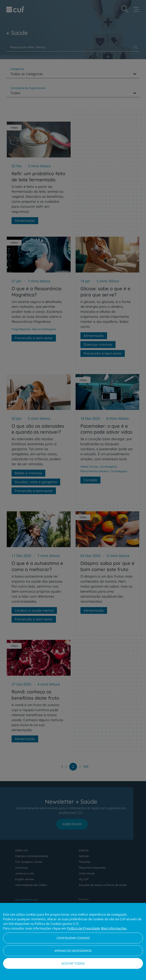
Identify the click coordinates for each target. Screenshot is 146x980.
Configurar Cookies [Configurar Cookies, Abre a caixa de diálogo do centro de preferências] (73, 938)
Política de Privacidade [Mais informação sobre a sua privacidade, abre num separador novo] (84, 928)
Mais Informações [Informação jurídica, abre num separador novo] (114, 928)
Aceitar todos (73, 963)
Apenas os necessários (73, 951)
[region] (73, 941)
